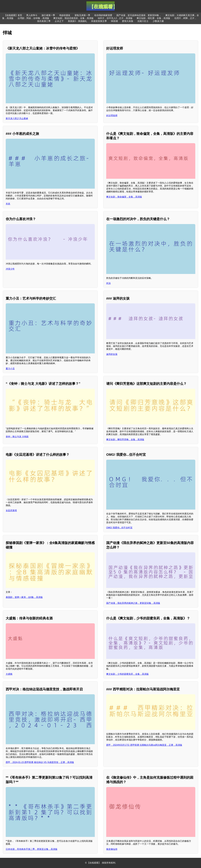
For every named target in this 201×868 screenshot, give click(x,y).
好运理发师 (112, 116)
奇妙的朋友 (65, 15)
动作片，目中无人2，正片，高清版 (115, 18)
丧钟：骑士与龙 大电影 (17, 437)
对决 (108, 283)
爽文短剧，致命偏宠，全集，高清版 (124, 197)
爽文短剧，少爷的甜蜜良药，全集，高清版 (127, 674)
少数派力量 (158, 21)
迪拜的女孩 (112, 354)
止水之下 (59, 21)
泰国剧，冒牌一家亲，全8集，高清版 (24, 597)
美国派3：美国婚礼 (77, 21)
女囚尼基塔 (11, 510)
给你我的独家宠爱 (103, 15)
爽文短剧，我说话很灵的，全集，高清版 (73, 18)
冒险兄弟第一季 (82, 15)
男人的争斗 (32, 15)
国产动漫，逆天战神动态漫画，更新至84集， (139, 15)
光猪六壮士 (143, 21)
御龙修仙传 (112, 849)
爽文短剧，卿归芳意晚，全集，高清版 (125, 440)
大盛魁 (9, 674)
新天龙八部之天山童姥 (17, 118)
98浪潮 (114, 21)
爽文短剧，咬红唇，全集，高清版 (153, 18)
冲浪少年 (10, 269)
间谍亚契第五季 (99, 21)
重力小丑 (10, 369)
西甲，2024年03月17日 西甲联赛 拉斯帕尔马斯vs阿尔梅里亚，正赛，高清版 (144, 745)
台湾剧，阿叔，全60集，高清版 (33, 18)
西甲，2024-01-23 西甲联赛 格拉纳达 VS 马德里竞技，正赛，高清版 (40, 762)
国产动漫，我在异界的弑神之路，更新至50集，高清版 (133, 603)
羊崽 (8, 204)
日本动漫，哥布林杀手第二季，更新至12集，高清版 (32, 849)
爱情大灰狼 (128, 21)
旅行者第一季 (48, 15)
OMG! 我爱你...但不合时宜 (119, 528)
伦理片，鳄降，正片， (186, 18)
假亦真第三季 (44, 21)
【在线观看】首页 (13, 15)
